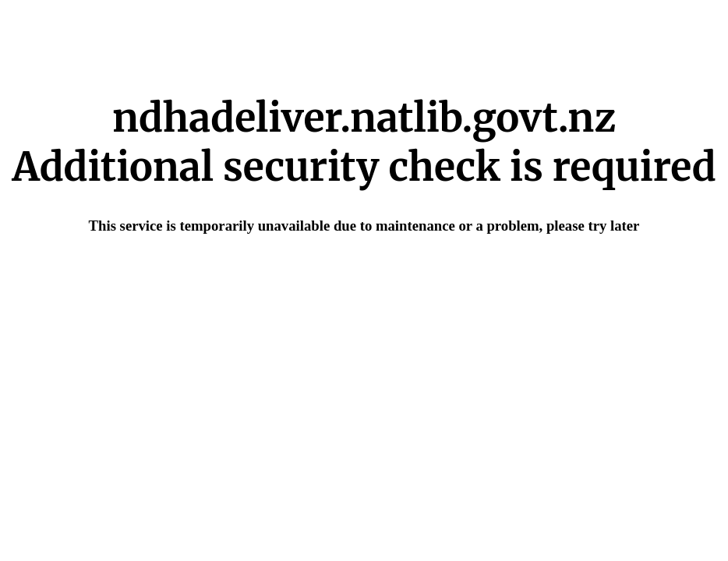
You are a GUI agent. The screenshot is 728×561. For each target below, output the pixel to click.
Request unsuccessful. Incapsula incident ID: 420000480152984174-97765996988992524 (364, 280)
